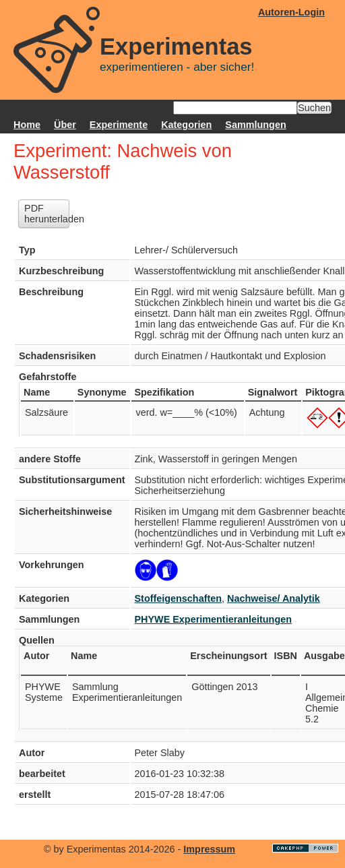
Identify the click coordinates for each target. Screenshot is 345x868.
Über (65, 125)
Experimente (119, 125)
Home (27, 125)
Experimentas (176, 46)
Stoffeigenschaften (179, 598)
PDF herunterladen (47, 214)
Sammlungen (255, 125)
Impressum (209, 849)
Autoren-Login (291, 12)
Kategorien (186, 125)
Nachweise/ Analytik (274, 598)
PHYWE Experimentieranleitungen (214, 619)
